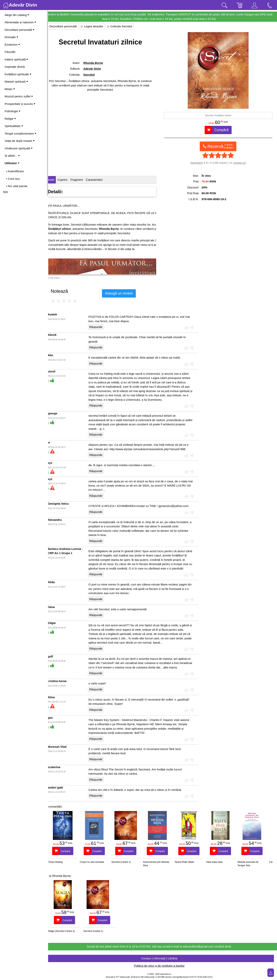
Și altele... (12, 156)
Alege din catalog (17, 15)
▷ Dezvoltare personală (68, 26)
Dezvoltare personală (20, 30)
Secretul (95, 75)
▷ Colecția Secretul (126, 26)
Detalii (57, 180)
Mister (10, 89)
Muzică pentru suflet (19, 96)
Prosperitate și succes (20, 104)
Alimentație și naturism (20, 22)
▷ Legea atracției (99, 26)
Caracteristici (101, 180)
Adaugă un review (125, 293)
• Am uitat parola (17, 186)
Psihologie (13, 111)
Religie (10, 119)
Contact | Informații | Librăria (163, 958)
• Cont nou (13, 179)
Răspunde (102, 327)
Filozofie (10, 52)
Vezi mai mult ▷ (59, 278)
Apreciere (198, 163)
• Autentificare (15, 171)
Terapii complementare (20, 133)
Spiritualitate (14, 126)
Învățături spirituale (18, 74)
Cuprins (69, 180)
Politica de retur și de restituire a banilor (162, 966)
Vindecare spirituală (19, 148)
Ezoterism (12, 45)
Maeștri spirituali (16, 82)
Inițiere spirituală (16, 59)
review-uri (241, 163)
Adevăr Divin (98, 69)
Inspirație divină (15, 67)
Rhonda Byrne (99, 63)
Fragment (83, 180)
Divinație (11, 37)
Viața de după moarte (20, 141)
